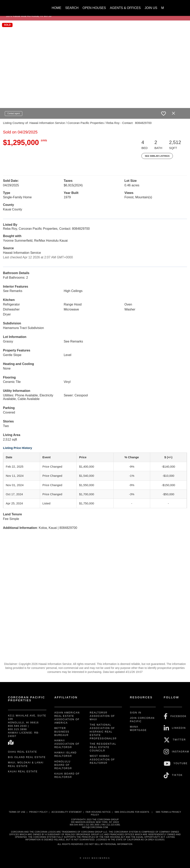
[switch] (164, 114)
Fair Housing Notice (98, 812)
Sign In (136, 713)
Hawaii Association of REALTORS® (67, 744)
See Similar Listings (157, 156)
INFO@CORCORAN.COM (95, 827)
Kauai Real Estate (23, 772)
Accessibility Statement (67, 812)
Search (72, 8)
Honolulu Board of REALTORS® (63, 765)
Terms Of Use (17, 812)
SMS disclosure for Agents (132, 812)
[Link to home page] (25, 6)
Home (57, 8)
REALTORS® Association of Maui (102, 716)
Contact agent (14, 113)
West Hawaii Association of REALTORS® (102, 759)
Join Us (151, 8)
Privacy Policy (38, 812)
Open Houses (94, 8)
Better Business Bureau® (62, 732)
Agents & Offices (125, 8)
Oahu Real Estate (23, 752)
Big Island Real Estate (27, 757)
